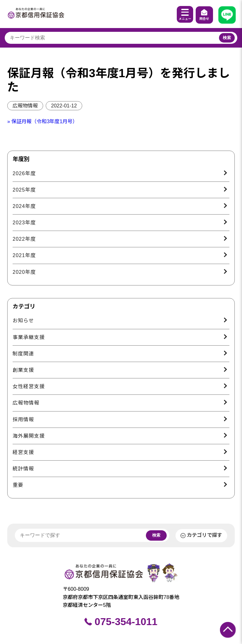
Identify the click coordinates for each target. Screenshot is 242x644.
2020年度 (24, 272)
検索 (227, 38)
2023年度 (24, 223)
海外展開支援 (29, 436)
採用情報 (23, 420)
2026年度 (24, 173)
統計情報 (23, 469)
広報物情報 (25, 106)
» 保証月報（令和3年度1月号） (42, 121)
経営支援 (23, 452)
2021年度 (24, 255)
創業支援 (23, 370)
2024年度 (24, 206)
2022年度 (24, 239)
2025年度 (24, 190)
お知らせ (23, 321)
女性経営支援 (29, 386)
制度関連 (23, 354)
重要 (18, 485)
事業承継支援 (29, 337)
